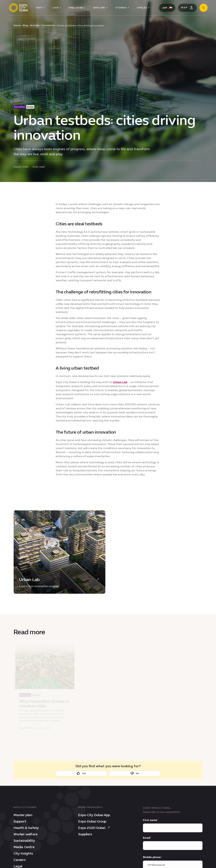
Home (17, 25)
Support (20, 821)
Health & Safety (26, 828)
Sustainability (24, 841)
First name (150, 820)
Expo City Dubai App (94, 815)
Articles (35, 25)
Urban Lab (120, 382)
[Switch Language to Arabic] (167, 8)
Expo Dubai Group (92, 821)
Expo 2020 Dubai (94, 828)
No (135, 773)
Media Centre (24, 847)
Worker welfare (25, 834)
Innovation (48, 25)
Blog (25, 25)
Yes (81, 773)
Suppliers (85, 834)
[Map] (187, 8)
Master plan (23, 815)
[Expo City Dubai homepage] (18, 8)
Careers (19, 860)
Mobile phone (152, 857)
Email (147, 838)
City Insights (23, 853)
